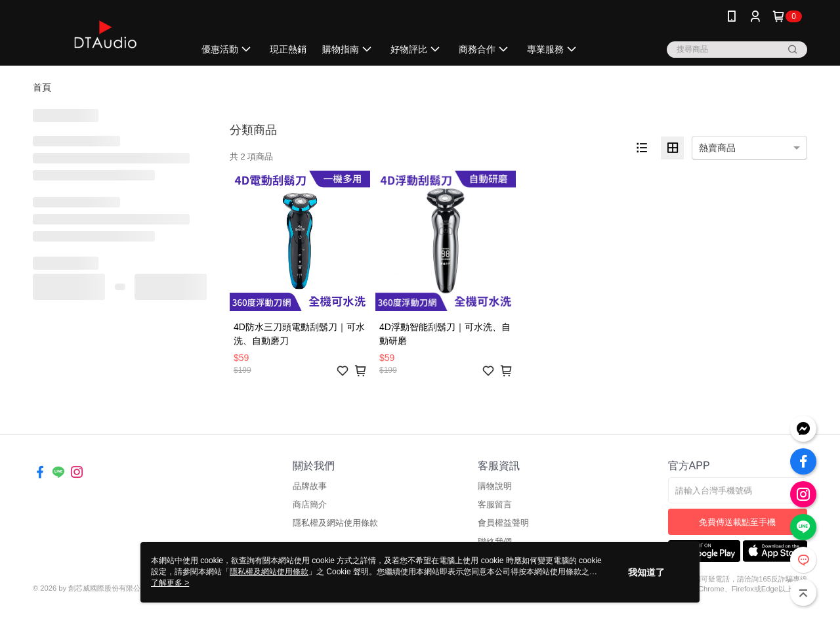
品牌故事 (310, 486)
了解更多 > (170, 583)
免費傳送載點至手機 (737, 522)
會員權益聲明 (503, 523)
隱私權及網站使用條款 (335, 523)
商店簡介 (310, 504)
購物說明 (495, 486)
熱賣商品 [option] (717, 148)
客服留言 (495, 504)
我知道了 (646, 572)
